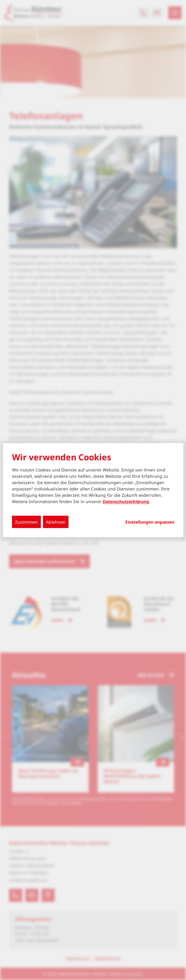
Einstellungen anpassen (150, 522)
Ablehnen (56, 522)
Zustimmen (26, 522)
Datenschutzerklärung (126, 501)
